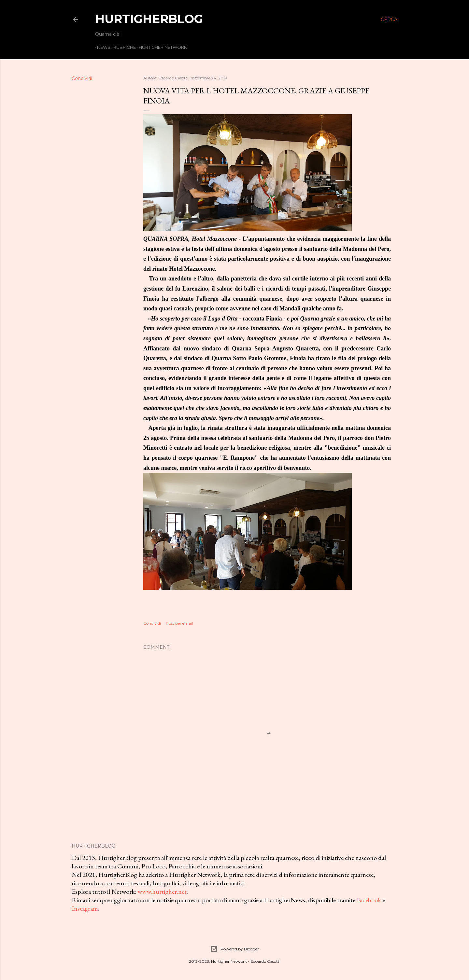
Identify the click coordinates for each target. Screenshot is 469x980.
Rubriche (123, 47)
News (102, 47)
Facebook (369, 900)
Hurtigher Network (161, 47)
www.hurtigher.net (162, 892)
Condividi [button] (82, 78)
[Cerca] (389, 20)
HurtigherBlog (149, 19)
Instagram (85, 908)
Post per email (179, 623)
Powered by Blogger (234, 949)
